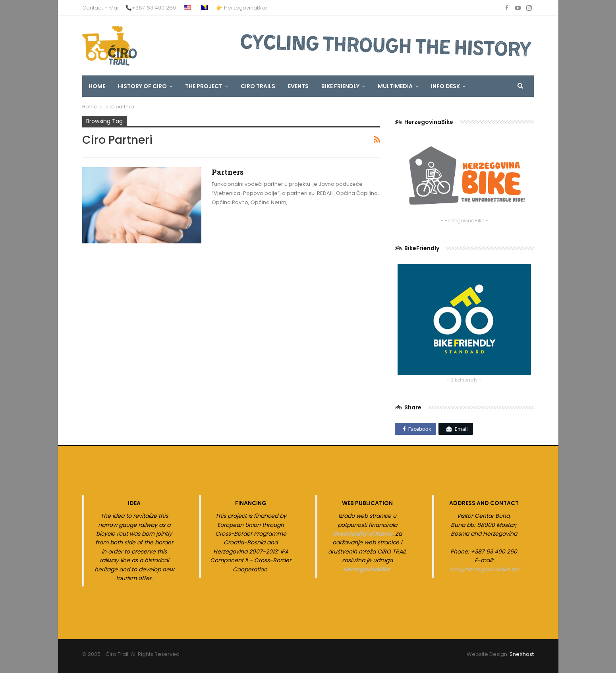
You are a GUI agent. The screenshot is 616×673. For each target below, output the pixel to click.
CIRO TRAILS (258, 86)
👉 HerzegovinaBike (242, 8)
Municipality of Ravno (363, 534)
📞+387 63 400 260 (151, 8)
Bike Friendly (340, 86)
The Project (204, 86)
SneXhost (522, 654)
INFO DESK (445, 86)
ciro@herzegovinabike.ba (484, 569)
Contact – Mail (101, 8)
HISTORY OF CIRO (142, 86)
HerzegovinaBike (367, 569)
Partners (228, 172)
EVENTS (298, 86)
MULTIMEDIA (395, 86)
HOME (97, 86)
